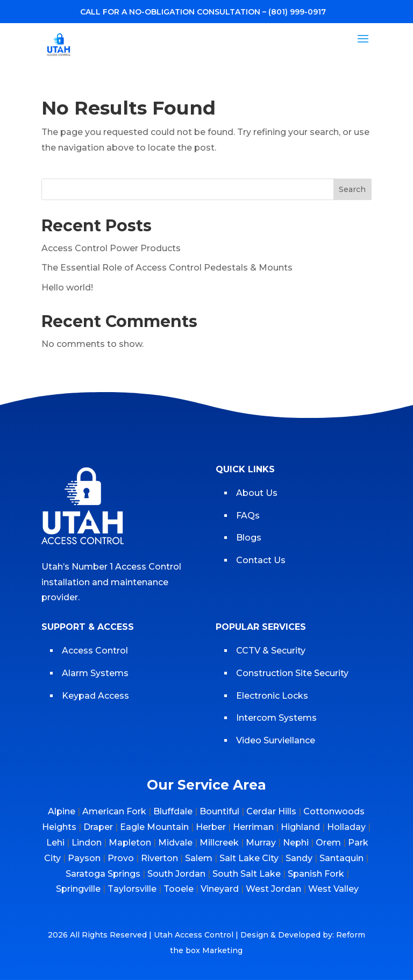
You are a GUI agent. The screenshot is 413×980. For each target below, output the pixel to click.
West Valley (333, 889)
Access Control (95, 651)
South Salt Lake (247, 874)
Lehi (55, 843)
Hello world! (67, 287)
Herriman (253, 827)
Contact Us (261, 560)
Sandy (299, 858)
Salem (199, 858)
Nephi (296, 843)
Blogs (249, 538)
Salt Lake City (249, 858)
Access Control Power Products (111, 248)
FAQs (248, 516)
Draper (98, 827)
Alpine (62, 811)
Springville (78, 889)
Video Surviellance (277, 740)
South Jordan (176, 874)
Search (352, 189)
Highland (300, 827)
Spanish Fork (316, 874)
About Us (257, 493)
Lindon (87, 843)
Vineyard (220, 889)
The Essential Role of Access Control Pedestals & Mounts (167, 268)
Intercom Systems (276, 718)
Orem (328, 843)
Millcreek (219, 843)
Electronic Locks (272, 696)
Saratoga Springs (103, 874)
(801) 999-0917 (297, 12)
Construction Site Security (292, 673)
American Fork (114, 811)
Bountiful (219, 811)
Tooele (179, 889)
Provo (121, 858)
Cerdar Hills (271, 811)
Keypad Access (97, 696)
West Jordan (273, 889)
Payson (84, 858)
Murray (261, 843)
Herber (211, 827)
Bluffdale (173, 811)
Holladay (346, 827)
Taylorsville (132, 889)
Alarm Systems (95, 673)
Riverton (159, 858)
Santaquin (341, 858)
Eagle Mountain (154, 827)
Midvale (175, 843)
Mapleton (130, 843)
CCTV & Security (271, 651)
